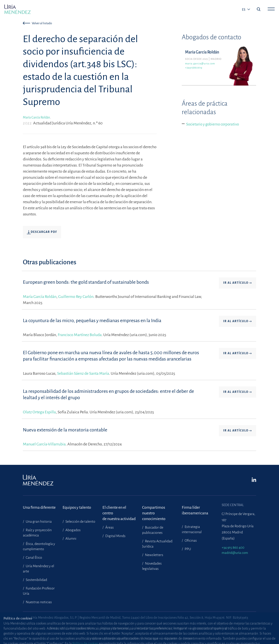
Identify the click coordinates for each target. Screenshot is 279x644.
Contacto (171, 638)
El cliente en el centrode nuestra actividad (119, 510)
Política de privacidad (115, 628)
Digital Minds (115, 536)
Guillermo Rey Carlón (76, 297)
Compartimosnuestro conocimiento (154, 510)
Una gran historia (38, 522)
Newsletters (154, 555)
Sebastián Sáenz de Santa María (83, 373)
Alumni (71, 539)
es (244, 10)
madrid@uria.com (235, 553)
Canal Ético (34, 558)
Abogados (73, 530)
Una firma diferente (39, 507)
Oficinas (190, 541)
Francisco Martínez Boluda (80, 335)
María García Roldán (36, 117)
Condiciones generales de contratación (113, 638)
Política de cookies (82, 628)
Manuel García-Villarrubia (44, 444)
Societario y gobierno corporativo (213, 124)
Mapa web (57, 628)
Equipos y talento (77, 507)
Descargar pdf (42, 232)
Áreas (109, 527)
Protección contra (210, 628)
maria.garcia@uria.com (200, 64)
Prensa (188, 638)
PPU (187, 549)
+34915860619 (194, 68)
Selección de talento (80, 522)
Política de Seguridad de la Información (161, 628)
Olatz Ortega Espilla (39, 412)
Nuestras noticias (38, 602)
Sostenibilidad (36, 580)
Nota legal (151, 638)
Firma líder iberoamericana (195, 510)
